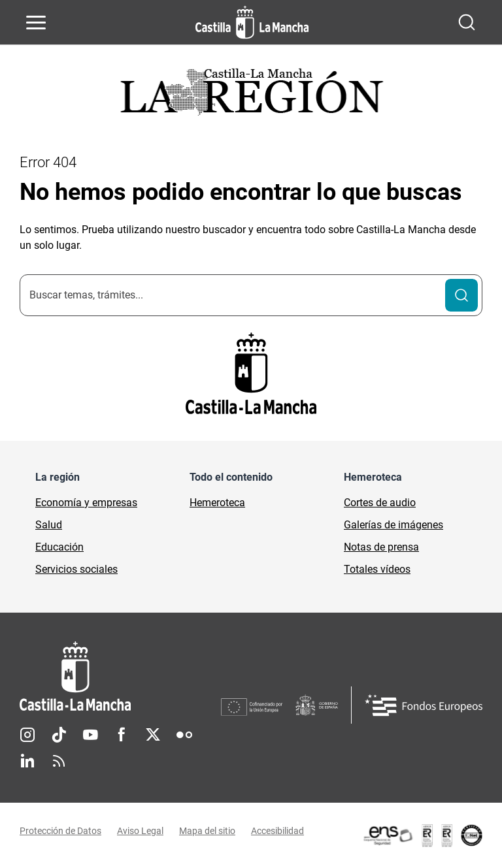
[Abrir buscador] (467, 22)
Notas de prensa (381, 547)
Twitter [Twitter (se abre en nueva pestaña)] (153, 735)
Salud (49, 525)
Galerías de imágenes (393, 525)
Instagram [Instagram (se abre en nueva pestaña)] (27, 735)
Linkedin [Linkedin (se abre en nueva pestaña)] (27, 761)
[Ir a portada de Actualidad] (251, 96)
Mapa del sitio (207, 831)
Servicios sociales (76, 569)
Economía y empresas (86, 503)
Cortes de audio (380, 503)
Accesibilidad (277, 831)
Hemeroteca (217, 503)
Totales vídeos (377, 569)
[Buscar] (461, 295)
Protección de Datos (60, 831)
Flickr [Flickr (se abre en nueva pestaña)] (184, 735)
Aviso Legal (140, 831)
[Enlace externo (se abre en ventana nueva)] (422, 835)
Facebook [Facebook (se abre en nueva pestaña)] (122, 735)
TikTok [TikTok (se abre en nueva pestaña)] (59, 735)
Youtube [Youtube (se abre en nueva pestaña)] (90, 735)
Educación (59, 547)
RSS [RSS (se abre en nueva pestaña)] (59, 761)
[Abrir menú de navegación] (36, 22)
